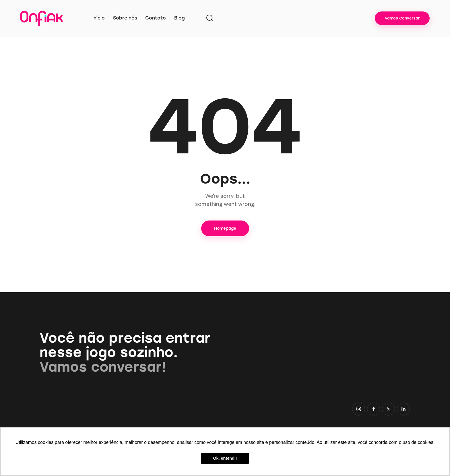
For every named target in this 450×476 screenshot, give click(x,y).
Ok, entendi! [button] (225, 458)
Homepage (225, 228)
